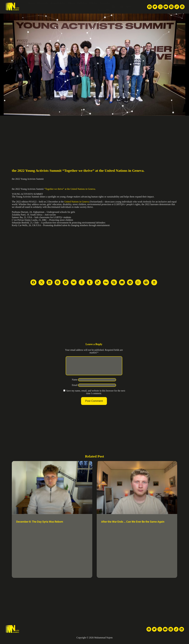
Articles (93, 3)
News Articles (58, 3)
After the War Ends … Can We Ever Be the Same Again (133, 525)
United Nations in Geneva (76, 202)
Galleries (82, 3)
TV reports (43, 3)
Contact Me (104, 10)
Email (75, 389)
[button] (113, 7)
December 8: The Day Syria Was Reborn (40, 525)
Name (75, 383)
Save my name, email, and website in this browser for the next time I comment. (96, 396)
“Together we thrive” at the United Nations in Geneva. (70, 189)
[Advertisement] (94, 138)
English (125, 7)
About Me (105, 3)
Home (32, 3)
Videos (71, 3)
